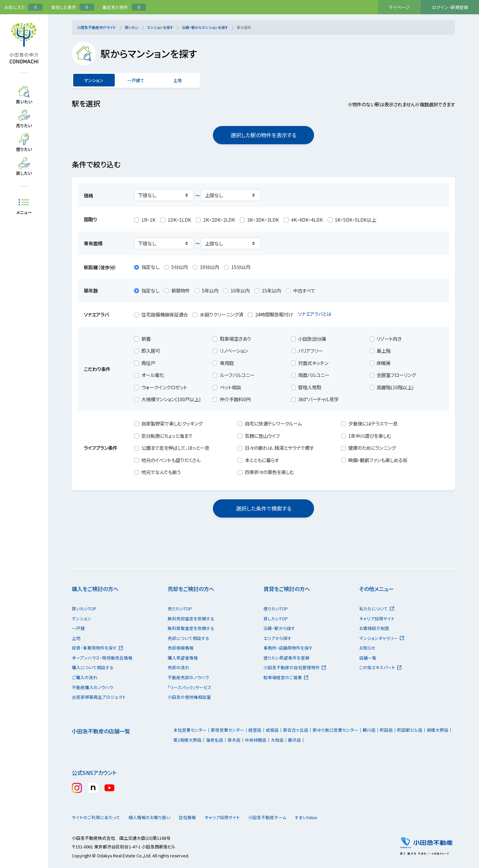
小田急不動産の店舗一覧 (101, 731)
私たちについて (377, 609)
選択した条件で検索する (263, 508)
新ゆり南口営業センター (335, 730)
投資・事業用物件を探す (97, 648)
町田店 (386, 730)
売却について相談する (188, 638)
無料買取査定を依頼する (191, 628)
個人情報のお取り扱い (153, 817)
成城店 (272, 730)
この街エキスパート (380, 667)
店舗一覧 (368, 658)
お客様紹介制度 (374, 628)
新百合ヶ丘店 (296, 730)
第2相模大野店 (187, 740)
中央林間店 (256, 740)
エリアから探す (277, 638)
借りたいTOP (276, 609)
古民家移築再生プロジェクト (99, 697)
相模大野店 (438, 730)
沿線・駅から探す (279, 628)
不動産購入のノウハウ (92, 687)
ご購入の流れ (85, 677)
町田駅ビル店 (410, 730)
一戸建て (136, 80)
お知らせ (367, 648)
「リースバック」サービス (190, 687)
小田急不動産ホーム (283, 817)
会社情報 (197, 817)
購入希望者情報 (183, 658)
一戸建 (78, 628)
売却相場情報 (181, 648)
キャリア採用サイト (377, 619)
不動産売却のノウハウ (188, 677)
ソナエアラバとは (318, 314)
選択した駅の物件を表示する (263, 135)
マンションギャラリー (382, 638)
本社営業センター (190, 730)
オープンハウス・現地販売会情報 (102, 658)
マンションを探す (160, 27)
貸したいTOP (276, 619)
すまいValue (328, 817)
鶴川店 (369, 730)
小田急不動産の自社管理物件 (295, 667)
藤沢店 (295, 740)
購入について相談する (93, 667)
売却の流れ (178, 667)
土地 (178, 80)
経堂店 (255, 730)
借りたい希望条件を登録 (286, 658)
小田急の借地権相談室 (189, 697)
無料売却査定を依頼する (191, 619)
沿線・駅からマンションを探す (205, 27)
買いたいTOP (84, 609)
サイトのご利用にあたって (96, 817)
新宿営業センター (228, 730)
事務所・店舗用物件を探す (288, 648)
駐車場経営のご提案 (286, 677)
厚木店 (234, 740)
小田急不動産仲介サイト (97, 27)
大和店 (277, 740)
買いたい (132, 27)
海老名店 (215, 740)
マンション (81, 619)
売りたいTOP (180, 609)
